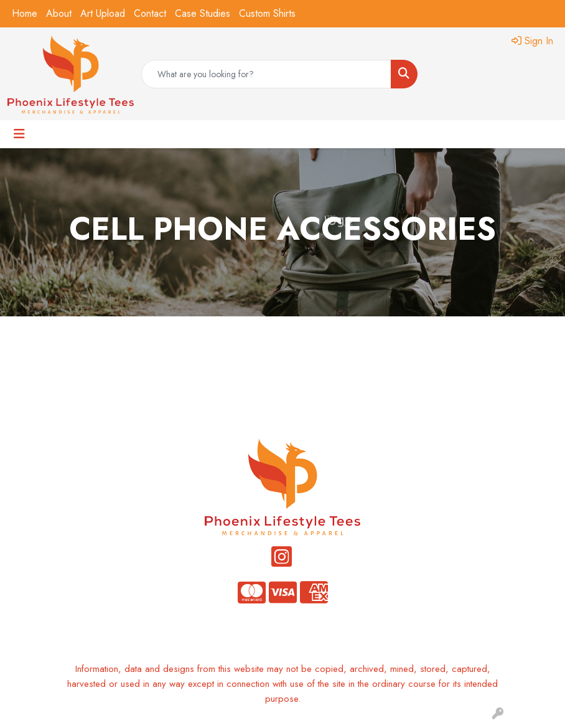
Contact (150, 13)
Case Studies (203, 13)
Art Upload (103, 13)
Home (25, 13)
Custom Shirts (267, 13)
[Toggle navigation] (19, 134)
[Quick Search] (266, 74)
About (59, 13)
